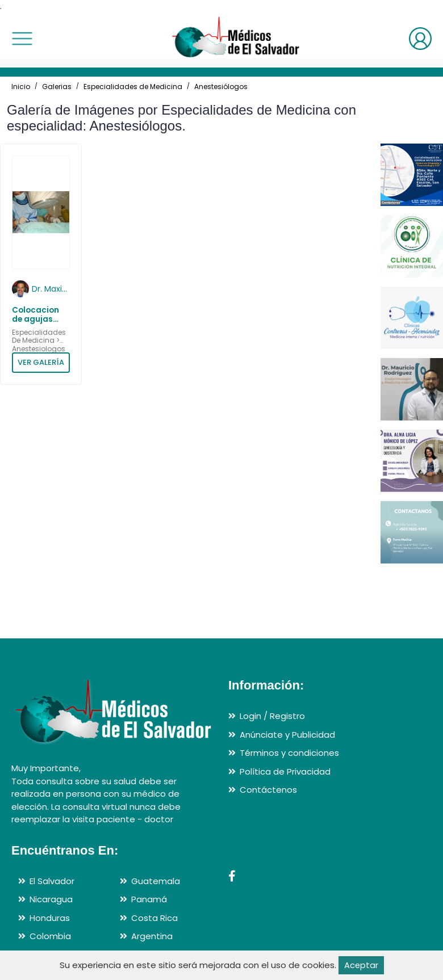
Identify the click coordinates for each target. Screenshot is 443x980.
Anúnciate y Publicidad (287, 735)
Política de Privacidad (285, 771)
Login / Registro (272, 716)
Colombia (50, 936)
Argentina (152, 936)
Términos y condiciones (289, 753)
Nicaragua (51, 899)
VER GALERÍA (41, 362)
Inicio (21, 87)
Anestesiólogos (221, 87)
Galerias (57, 87)
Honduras (50, 918)
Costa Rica (154, 918)
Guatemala (156, 881)
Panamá (149, 899)
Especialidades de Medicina (133, 87)
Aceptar (361, 965)
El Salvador (52, 881)
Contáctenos (268, 790)
